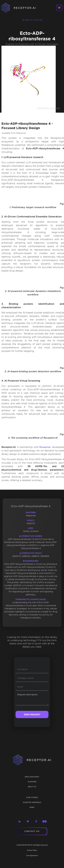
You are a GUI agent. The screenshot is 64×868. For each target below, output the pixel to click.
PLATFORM (32, 782)
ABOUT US (32, 787)
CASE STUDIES (32, 797)
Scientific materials (32, 802)
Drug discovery (32, 777)
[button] (59, 8)
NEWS (32, 807)
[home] (20, 8)
